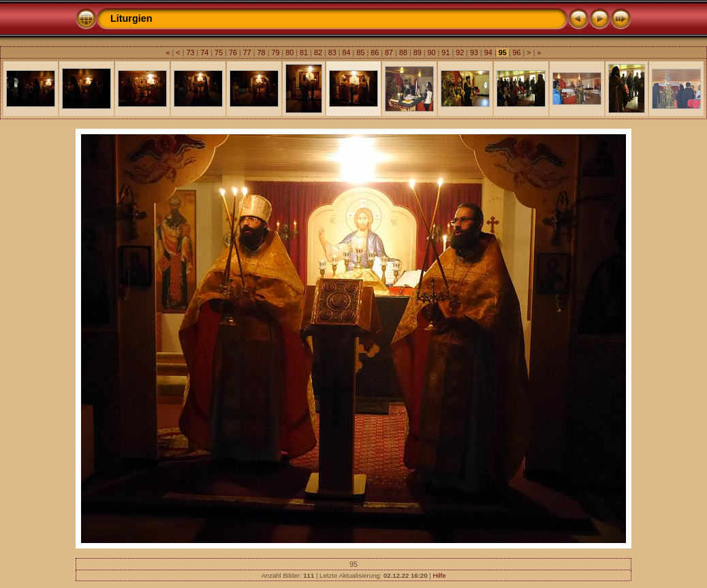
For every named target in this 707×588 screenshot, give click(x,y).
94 (488, 52)
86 (375, 52)
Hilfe (439, 575)
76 (233, 52)
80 (289, 52)
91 (445, 52)
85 (360, 52)
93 (474, 52)
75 (219, 52)
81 (304, 52)
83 (332, 52)
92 (460, 52)
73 (190, 52)
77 (247, 52)
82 (318, 52)
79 (275, 52)
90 (432, 52)
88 (403, 52)
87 (389, 52)
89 (418, 52)
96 (517, 52)
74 (204, 52)
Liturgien (131, 18)
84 (347, 52)
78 (262, 52)
